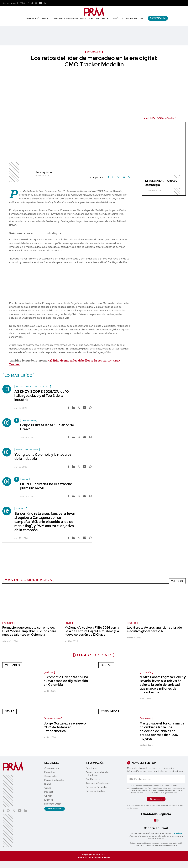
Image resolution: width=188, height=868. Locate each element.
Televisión (146, 672)
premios (132, 623)
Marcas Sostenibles (76, 18)
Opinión (116, 18)
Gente (98, 18)
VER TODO (177, 581)
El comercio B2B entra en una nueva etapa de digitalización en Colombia (66, 681)
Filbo (69, 623)
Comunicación (33, 18)
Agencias (8, 623)
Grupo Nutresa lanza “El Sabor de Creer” (47, 427)
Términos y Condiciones (98, 783)
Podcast (106, 18)
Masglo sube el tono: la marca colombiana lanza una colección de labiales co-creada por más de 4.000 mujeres (162, 731)
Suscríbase (91, 768)
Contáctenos (93, 779)
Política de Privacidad (96, 787)
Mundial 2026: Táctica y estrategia (161, 183)
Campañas (146, 719)
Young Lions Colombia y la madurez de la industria (43, 457)
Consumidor (59, 18)
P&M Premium (158, 18)
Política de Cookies (96, 791)
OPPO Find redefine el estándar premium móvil (46, 486)
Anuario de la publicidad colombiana (97, 774)
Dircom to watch (138, 18)
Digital (90, 18)
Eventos (125, 18)
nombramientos (53, 719)
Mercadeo (47, 18)
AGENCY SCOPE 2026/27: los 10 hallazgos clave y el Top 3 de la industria (42, 396)
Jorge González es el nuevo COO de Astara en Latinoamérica (65, 727)
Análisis (49, 672)
